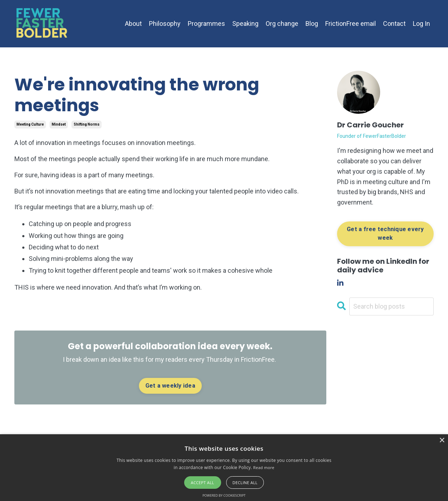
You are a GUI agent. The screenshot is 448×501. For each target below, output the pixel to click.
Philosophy (165, 24)
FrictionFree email (351, 24)
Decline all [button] (245, 483)
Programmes (206, 24)
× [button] (442, 441)
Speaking (245, 24)
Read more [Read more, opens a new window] (264, 467)
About (133, 24)
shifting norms (87, 124)
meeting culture (30, 124)
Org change (282, 24)
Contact (394, 24)
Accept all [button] (203, 483)
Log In (421, 24)
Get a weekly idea (170, 386)
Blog (312, 24)
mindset (59, 124)
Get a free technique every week (385, 233)
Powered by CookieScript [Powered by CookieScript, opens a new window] (224, 495)
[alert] (224, 468)
